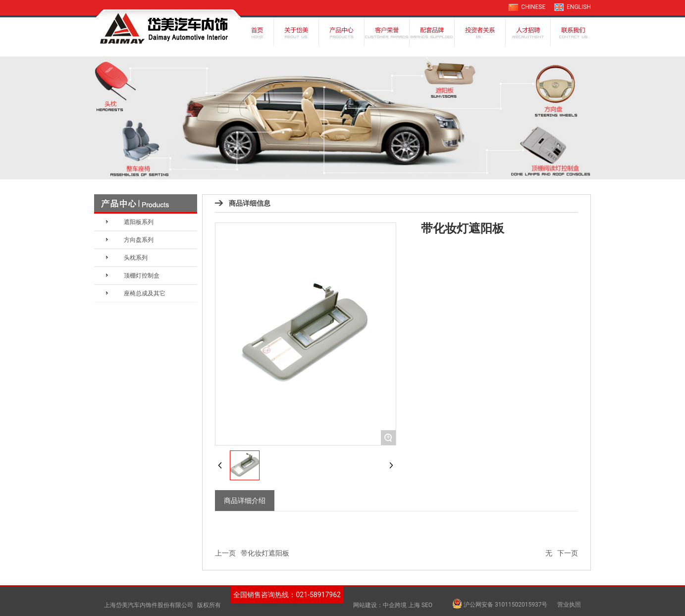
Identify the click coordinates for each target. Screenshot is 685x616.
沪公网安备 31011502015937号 (500, 605)
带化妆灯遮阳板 (265, 553)
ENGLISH (579, 7)
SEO (427, 605)
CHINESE (533, 7)
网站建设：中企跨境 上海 (387, 605)
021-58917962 (318, 595)
